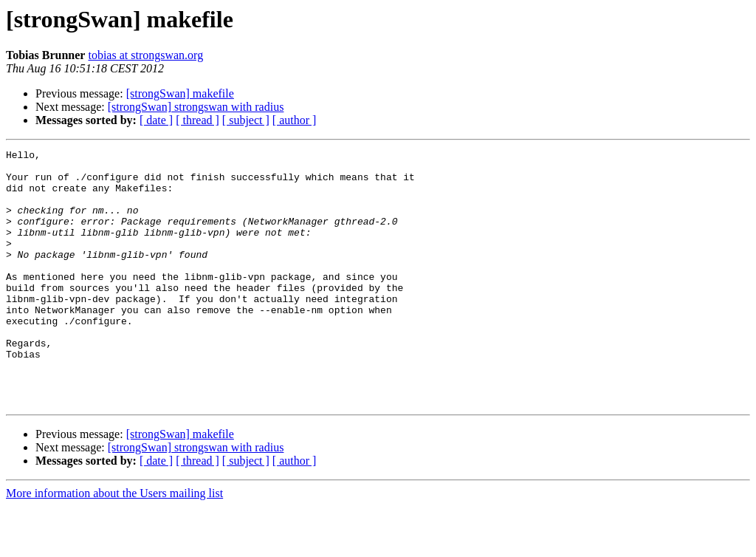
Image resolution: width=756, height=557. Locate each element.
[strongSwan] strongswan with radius (196, 107)
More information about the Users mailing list (114, 544)
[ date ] (156, 120)
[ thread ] (197, 120)
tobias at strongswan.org (145, 55)
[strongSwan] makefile (180, 93)
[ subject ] (246, 120)
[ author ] (295, 120)
